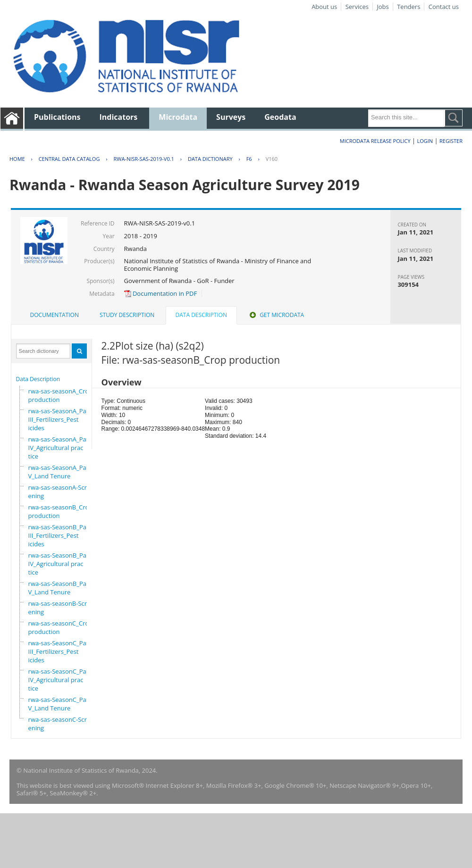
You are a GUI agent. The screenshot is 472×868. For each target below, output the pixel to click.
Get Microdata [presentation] (276, 315)
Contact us (444, 7)
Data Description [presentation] (201, 315)
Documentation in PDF (161, 293)
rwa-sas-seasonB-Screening (59, 608)
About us (324, 7)
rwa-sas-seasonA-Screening (59, 492)
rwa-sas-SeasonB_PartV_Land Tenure (60, 588)
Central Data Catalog (69, 159)
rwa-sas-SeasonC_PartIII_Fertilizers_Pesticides (60, 651)
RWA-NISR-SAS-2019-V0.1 (143, 159)
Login (425, 141)
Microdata (178, 117)
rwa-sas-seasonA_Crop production (61, 395)
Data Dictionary (210, 159)
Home (17, 159)
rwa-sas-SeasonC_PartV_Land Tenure (60, 704)
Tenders (409, 7)
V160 (272, 159)
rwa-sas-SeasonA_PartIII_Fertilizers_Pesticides (60, 419)
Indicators (119, 117)
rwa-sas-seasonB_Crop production (61, 511)
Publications (57, 117)
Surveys (231, 117)
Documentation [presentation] (55, 315)
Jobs (383, 7)
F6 (249, 159)
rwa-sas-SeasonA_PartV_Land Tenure (60, 472)
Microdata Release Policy (375, 141)
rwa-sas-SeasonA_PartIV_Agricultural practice (60, 448)
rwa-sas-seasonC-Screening (59, 724)
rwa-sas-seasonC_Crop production (60, 627)
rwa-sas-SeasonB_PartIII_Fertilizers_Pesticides (60, 535)
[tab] (55, 315)
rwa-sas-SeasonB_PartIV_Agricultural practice (60, 564)
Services (357, 7)
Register (451, 141)
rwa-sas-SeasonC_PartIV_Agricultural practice (60, 680)
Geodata (280, 117)
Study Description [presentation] (127, 315)
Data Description (38, 379)
